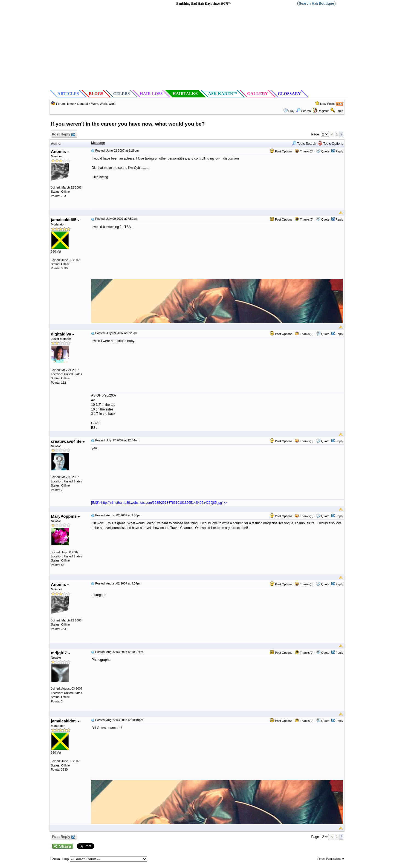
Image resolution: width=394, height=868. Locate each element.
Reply (339, 151)
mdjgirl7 (60, 653)
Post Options (281, 151)
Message (98, 143)
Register (323, 111)
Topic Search (304, 144)
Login (339, 111)
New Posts (327, 104)
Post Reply (63, 134)
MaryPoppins (65, 516)
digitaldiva (63, 334)
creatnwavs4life (68, 441)
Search (303, 111)
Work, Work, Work (103, 104)
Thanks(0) (304, 151)
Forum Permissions (331, 859)
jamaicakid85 (65, 220)
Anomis (60, 151)
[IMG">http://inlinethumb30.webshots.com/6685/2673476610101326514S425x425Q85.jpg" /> (159, 503)
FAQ (291, 111)
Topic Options (331, 144)
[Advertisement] (198, 48)
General (83, 104)
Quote (325, 151)
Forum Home (65, 104)
